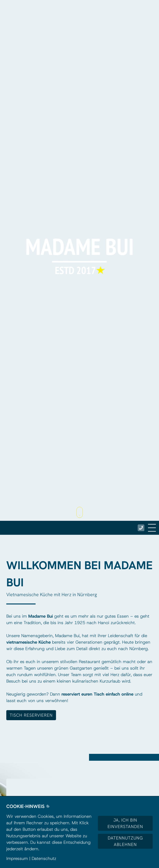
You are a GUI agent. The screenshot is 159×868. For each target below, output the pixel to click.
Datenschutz (44, 858)
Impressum (17, 858)
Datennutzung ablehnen (125, 841)
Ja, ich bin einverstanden (125, 823)
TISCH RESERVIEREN (31, 715)
